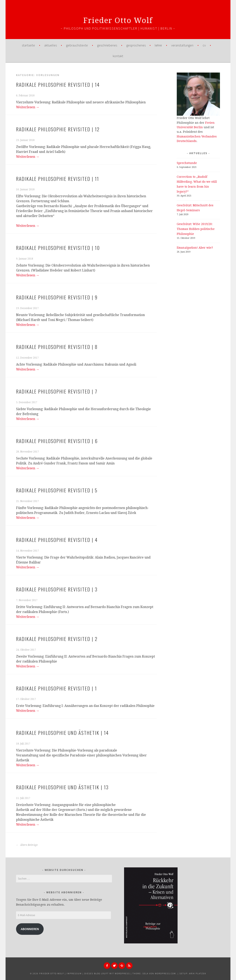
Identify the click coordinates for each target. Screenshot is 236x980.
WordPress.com (165, 974)
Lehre (158, 45)
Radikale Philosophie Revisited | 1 (56, 688)
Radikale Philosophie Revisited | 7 (57, 391)
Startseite (28, 45)
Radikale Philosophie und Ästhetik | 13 (62, 787)
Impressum (74, 974)
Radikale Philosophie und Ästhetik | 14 (62, 733)
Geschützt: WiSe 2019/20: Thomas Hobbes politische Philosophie (196, 229)
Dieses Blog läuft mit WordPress (107, 974)
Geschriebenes (107, 45)
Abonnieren (30, 929)
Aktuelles (51, 45)
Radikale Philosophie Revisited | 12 (58, 129)
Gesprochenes (136, 45)
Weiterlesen (28, 107)
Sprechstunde (187, 163)
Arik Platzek (198, 974)
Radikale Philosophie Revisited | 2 (57, 639)
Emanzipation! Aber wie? (195, 248)
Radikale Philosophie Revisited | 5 (57, 490)
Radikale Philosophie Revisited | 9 (57, 297)
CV (204, 45)
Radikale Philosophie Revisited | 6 (57, 441)
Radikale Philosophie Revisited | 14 (58, 84)
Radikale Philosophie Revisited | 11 (58, 179)
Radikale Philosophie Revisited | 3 (57, 589)
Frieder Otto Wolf (118, 20)
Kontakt (118, 56)
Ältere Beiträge (27, 845)
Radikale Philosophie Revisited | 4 (57, 540)
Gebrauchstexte (77, 45)
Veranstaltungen (182, 45)
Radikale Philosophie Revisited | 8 (57, 347)
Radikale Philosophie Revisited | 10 (58, 248)
